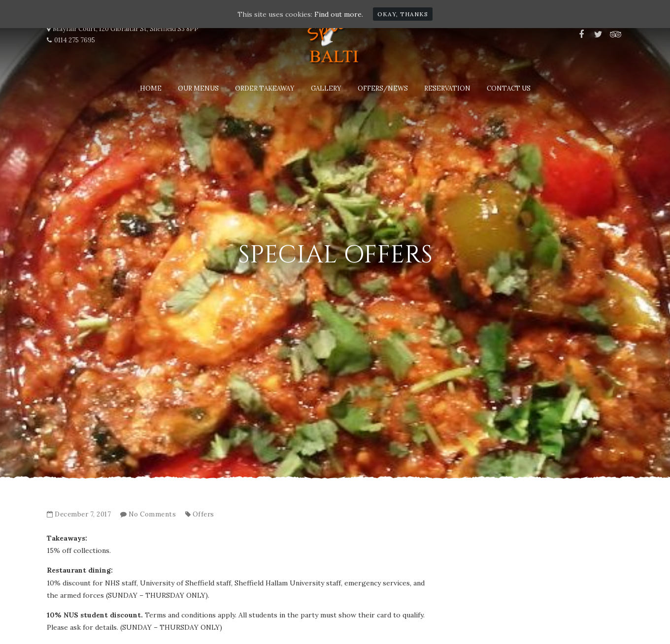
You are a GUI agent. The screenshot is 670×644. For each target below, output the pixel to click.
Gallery (326, 88)
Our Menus (198, 88)
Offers (203, 514)
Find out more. (339, 14)
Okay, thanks (403, 14)
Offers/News (383, 88)
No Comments (152, 514)
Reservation (447, 88)
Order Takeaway (265, 88)
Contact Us (509, 88)
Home (151, 88)
